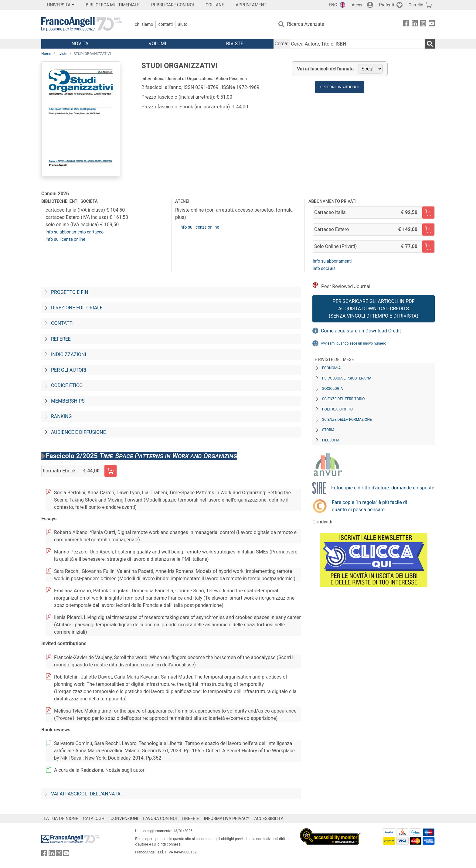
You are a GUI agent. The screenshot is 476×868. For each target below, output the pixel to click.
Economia (331, 368)
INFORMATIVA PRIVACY (227, 819)
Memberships (68, 401)
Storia (328, 430)
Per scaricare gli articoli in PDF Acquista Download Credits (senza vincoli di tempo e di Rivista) (374, 309)
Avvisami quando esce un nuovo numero (354, 343)
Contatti (165, 24)
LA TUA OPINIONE (61, 819)
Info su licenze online (65, 239)
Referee (61, 339)
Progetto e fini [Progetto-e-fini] (70, 292)
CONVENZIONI (124, 819)
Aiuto (183, 24)
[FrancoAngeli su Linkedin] (415, 24)
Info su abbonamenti (332, 261)
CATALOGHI (94, 819)
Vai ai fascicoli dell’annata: (86, 794)
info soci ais (324, 268)
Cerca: (282, 44)
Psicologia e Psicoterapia (347, 378)
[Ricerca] (430, 44)
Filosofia (331, 440)
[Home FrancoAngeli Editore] (82, 24)
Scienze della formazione (347, 420)
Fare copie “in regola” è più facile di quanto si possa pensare (369, 506)
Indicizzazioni (69, 354)
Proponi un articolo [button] (340, 87)
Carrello (416, 5)
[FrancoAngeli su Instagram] (423, 24)
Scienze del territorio (343, 399)
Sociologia (332, 389)
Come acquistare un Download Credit (361, 331)
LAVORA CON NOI (160, 819)
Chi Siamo (144, 24)
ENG (333, 5)
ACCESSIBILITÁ (269, 819)
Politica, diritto (337, 409)
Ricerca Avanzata (306, 24)
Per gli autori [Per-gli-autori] (69, 370)
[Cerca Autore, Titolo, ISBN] (357, 44)
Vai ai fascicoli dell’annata (325, 69)
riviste (62, 54)
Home (46, 54)
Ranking (61, 416)
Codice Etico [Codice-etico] (67, 385)
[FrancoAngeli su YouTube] (432, 24)
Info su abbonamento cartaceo (75, 232)
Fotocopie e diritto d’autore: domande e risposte (383, 488)
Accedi (358, 5)
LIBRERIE (190, 819)
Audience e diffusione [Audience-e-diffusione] (78, 432)
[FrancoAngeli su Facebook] (406, 24)
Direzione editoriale (77, 308)
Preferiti (387, 5)
